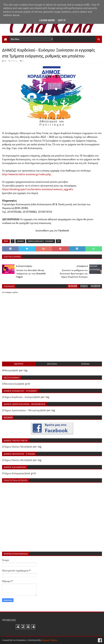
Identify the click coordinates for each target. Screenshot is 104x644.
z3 (58, 241)
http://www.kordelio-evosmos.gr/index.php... (27, 174)
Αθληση (20, 241)
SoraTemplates (19, 640)
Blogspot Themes (49, 640)
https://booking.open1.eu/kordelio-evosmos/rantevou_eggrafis (38, 189)
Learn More (47, 20)
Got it (62, 20)
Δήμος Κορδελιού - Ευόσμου (41, 241)
